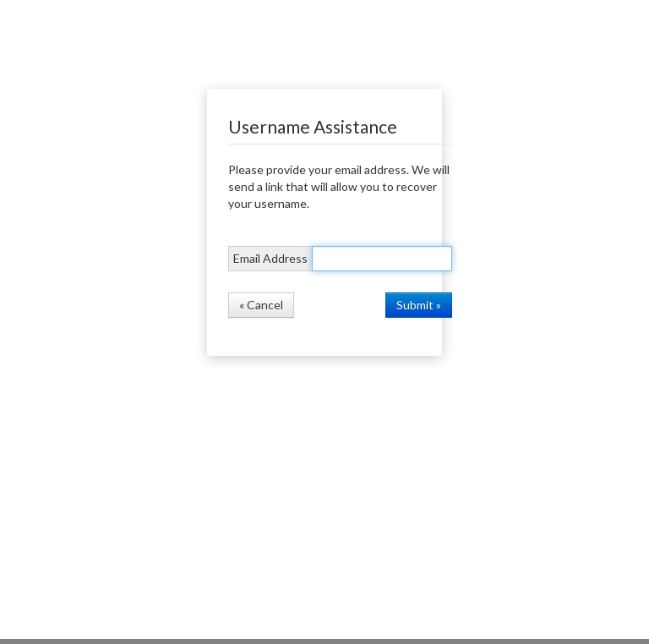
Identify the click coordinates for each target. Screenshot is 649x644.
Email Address (270, 258)
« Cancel (261, 305)
